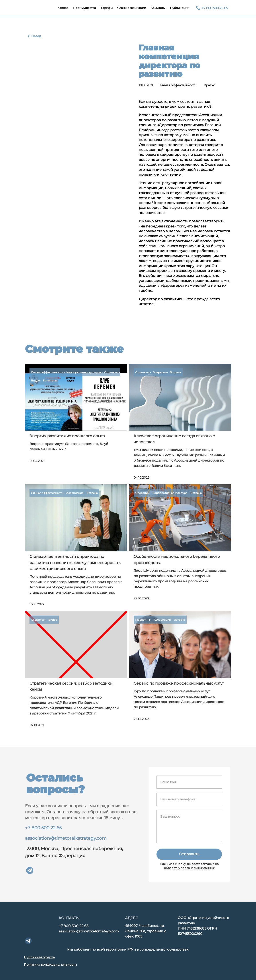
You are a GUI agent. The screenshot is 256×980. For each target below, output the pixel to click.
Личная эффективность (177, 85)
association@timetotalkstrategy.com (66, 838)
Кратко (209, 85)
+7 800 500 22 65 (43, 828)
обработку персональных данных (189, 868)
